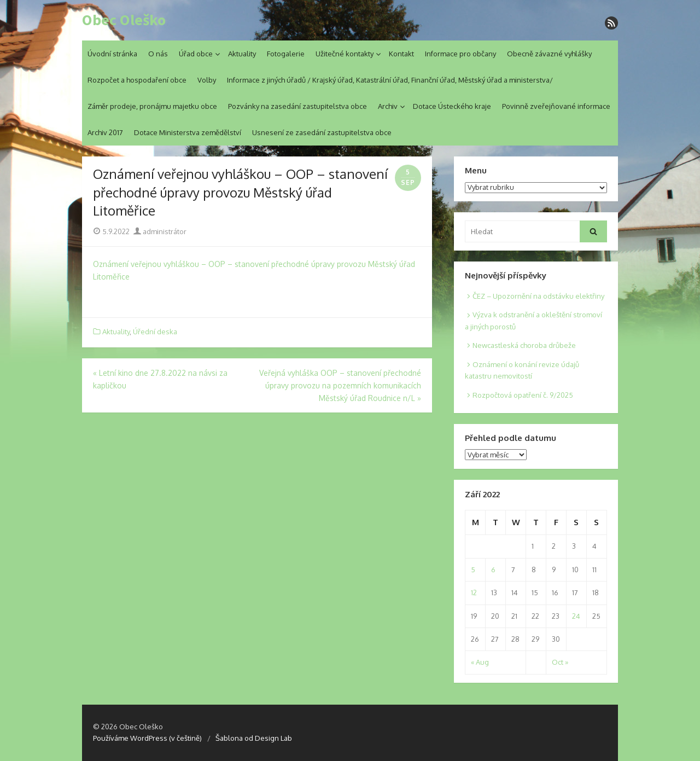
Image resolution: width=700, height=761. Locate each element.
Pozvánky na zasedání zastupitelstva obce (297, 106)
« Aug (480, 662)
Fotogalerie (286, 54)
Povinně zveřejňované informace (556, 106)
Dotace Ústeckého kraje (452, 106)
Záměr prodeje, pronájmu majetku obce (152, 106)
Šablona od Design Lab (254, 738)
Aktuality (242, 54)
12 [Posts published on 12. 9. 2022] (474, 592)
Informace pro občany (460, 54)
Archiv (388, 106)
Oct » (560, 662)
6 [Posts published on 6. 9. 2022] (493, 570)
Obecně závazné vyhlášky (549, 54)
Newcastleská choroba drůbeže (524, 345)
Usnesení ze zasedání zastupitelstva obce (322, 132)
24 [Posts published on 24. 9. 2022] (576, 616)
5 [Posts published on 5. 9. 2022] (473, 570)
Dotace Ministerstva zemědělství (188, 132)
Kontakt (401, 54)
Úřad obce (196, 54)
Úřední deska (155, 332)
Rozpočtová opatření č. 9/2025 (523, 395)
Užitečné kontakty (345, 54)
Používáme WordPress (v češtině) (147, 738)
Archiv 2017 (105, 132)
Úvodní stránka (112, 54)
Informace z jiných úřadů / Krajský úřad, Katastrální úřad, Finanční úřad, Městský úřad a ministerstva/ (390, 80)
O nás (158, 54)
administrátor (160, 231)
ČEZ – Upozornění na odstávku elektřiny (538, 296)
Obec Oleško (124, 20)
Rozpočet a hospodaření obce (137, 80)
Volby (207, 80)
